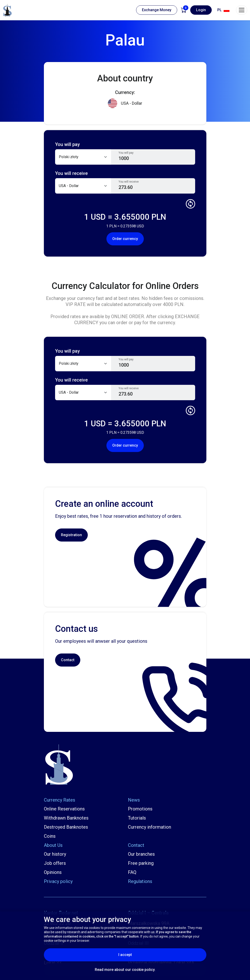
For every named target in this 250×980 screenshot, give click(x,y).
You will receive (129, 182)
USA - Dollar (125, 103)
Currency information (150, 827)
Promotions (140, 809)
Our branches (141, 854)
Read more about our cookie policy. (125, 970)
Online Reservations (64, 809)
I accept (136, 955)
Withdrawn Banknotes (66, 818)
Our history (55, 854)
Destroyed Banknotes (66, 827)
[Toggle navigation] (242, 10)
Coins (50, 836)
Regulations (140, 881)
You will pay (126, 153)
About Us (53, 845)
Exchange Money (157, 10)
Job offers (55, 863)
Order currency (125, 239)
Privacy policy (58, 881)
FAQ (132, 872)
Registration (71, 535)
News (134, 800)
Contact (68, 660)
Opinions (53, 872)
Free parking (141, 863)
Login (201, 10)
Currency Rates (60, 800)
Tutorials (137, 818)
